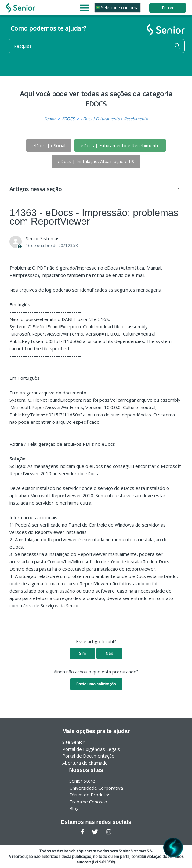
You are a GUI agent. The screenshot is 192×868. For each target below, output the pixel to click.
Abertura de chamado (85, 763)
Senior (50, 119)
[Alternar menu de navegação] (144, 7)
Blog (74, 808)
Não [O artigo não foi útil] (109, 653)
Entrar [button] (168, 8)
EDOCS (68, 119)
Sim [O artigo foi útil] (82, 653)
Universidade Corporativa (96, 788)
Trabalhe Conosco (88, 802)
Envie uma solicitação (96, 684)
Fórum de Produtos (90, 795)
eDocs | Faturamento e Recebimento (114, 119)
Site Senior (73, 742)
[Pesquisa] (96, 46)
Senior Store (82, 781)
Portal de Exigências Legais (91, 749)
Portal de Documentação (88, 756)
